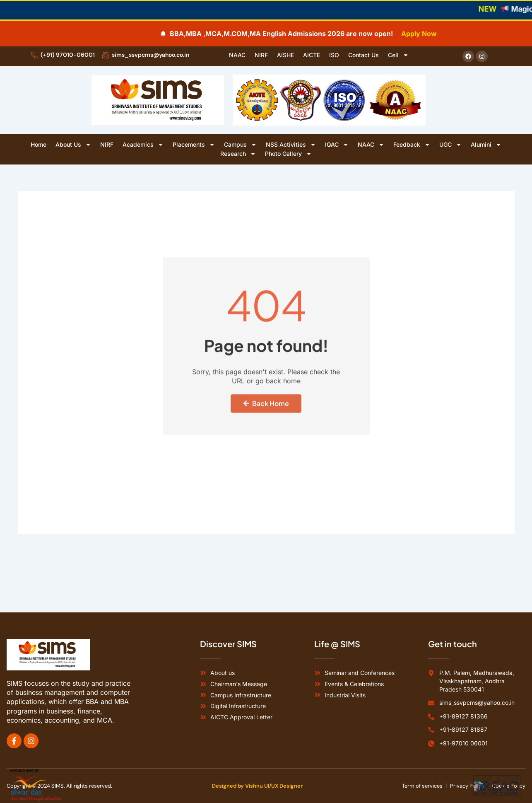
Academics (143, 145)
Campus (240, 145)
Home (39, 144)
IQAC (337, 145)
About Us (73, 145)
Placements (194, 145)
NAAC (237, 55)
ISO (334, 55)
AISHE (285, 55)
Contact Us (363, 55)
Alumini (486, 145)
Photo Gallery (288, 154)
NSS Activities (291, 145)
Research (238, 154)
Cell (398, 55)
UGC (450, 145)
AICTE (312, 55)
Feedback (412, 145)
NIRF (261, 55)
